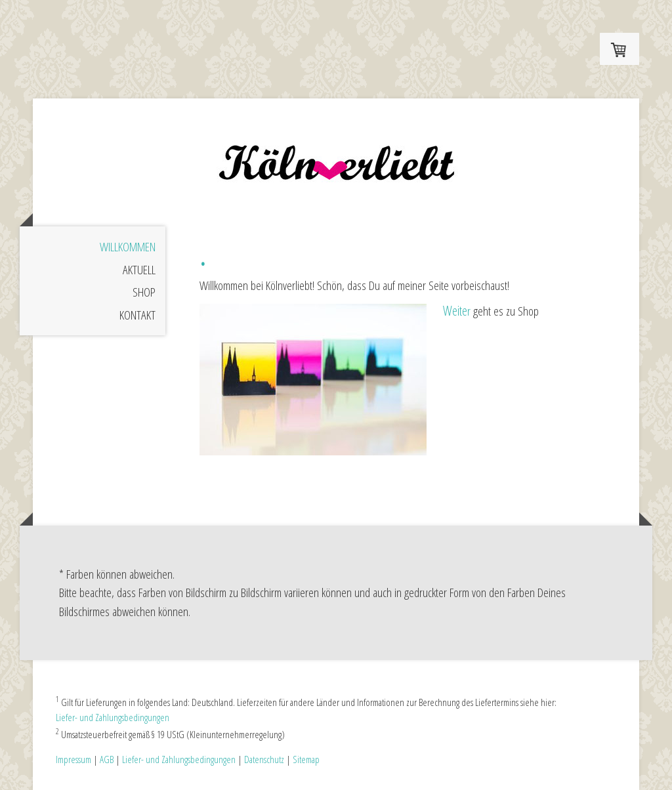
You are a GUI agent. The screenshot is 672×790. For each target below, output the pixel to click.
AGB (107, 759)
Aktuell (139, 270)
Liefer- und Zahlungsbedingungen (113, 717)
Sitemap (306, 759)
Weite (455, 311)
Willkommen (128, 247)
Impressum (73, 759)
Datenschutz (264, 759)
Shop (144, 292)
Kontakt (137, 315)
